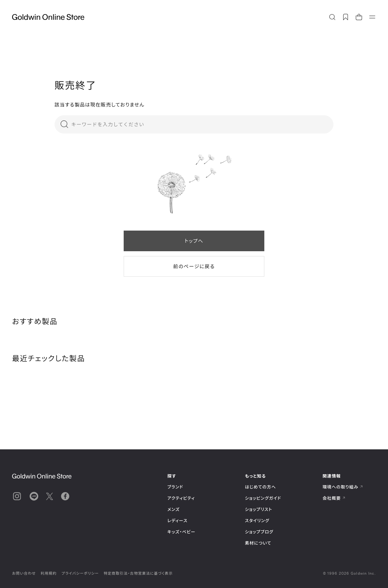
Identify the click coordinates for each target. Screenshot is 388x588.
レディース (177, 520)
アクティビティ (181, 498)
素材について (258, 543)
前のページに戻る (194, 266)
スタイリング (257, 520)
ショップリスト (259, 509)
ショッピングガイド (263, 498)
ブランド (175, 487)
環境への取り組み (343, 487)
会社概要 (334, 498)
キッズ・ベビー (181, 532)
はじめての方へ (261, 487)
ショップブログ (259, 532)
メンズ (174, 509)
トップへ (194, 241)
